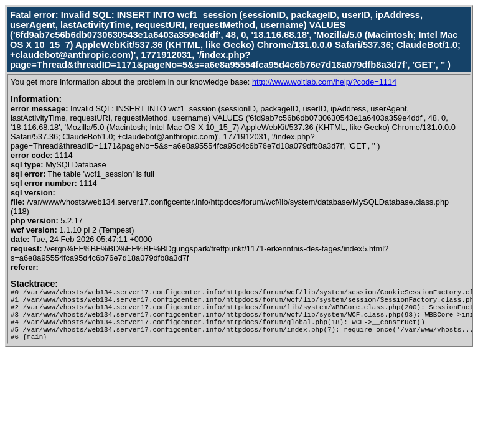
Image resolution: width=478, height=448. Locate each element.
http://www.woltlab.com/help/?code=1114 (324, 82)
